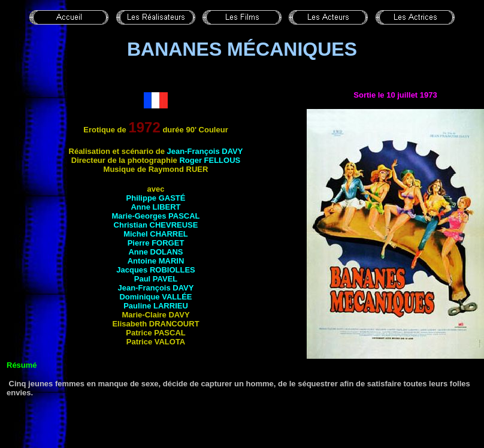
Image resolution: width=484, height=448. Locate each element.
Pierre (156, 243)
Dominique (155, 297)
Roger (210, 160)
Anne (155, 207)
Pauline (156, 306)
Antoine (156, 261)
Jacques (156, 270)
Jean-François (205, 151)
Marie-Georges (155, 216)
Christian (156, 225)
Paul (156, 279)
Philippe (156, 198)
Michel (156, 234)
